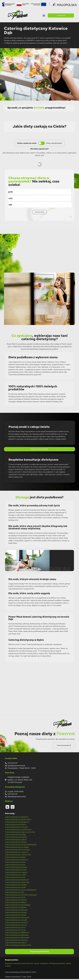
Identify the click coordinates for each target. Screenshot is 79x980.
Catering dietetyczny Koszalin (16, 868)
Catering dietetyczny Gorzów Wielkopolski (21, 846)
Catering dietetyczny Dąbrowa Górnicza (20, 833)
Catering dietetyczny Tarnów (16, 926)
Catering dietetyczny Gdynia (16, 841)
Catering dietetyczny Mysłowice (17, 881)
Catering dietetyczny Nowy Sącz (17, 883)
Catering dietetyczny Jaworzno (17, 853)
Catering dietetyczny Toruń (15, 929)
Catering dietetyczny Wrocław (16, 941)
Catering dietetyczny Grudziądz (17, 848)
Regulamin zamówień (13, 964)
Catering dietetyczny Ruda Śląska (18, 906)
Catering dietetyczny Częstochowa (18, 831)
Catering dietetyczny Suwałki (16, 921)
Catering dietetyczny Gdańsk (16, 838)
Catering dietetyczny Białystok (17, 818)
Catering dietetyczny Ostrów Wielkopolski (21, 891)
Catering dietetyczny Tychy (15, 931)
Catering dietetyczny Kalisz (15, 858)
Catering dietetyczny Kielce (15, 863)
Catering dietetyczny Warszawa (17, 936)
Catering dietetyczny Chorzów (16, 828)
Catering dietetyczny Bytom (16, 826)
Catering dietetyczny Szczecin (16, 924)
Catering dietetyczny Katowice (17, 861)
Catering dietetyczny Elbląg (15, 836)
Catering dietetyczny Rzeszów (16, 911)
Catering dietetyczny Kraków (16, 871)
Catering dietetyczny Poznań (16, 901)
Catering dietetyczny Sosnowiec (17, 918)
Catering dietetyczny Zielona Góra (18, 946)
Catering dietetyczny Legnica (16, 873)
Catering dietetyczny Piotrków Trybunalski (21, 896)
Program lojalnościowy (39, 953)
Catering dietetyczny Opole (15, 888)
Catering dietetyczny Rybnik (16, 908)
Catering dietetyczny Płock (15, 898)
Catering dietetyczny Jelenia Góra (18, 856)
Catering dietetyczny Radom (16, 903)
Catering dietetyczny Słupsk (16, 916)
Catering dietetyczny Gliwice (16, 843)
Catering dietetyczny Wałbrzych (17, 934)
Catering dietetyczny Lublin (15, 876)
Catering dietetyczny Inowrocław (17, 851)
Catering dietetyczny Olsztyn (16, 886)
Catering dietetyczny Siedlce (16, 913)
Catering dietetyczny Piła (15, 893)
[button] (44, 15)
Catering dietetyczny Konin (15, 866)
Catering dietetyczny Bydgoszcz (17, 823)
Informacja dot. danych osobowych (35, 964)
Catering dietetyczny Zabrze (16, 944)
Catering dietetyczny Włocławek (17, 939)
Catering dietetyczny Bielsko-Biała (18, 821)
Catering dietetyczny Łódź (15, 878)
